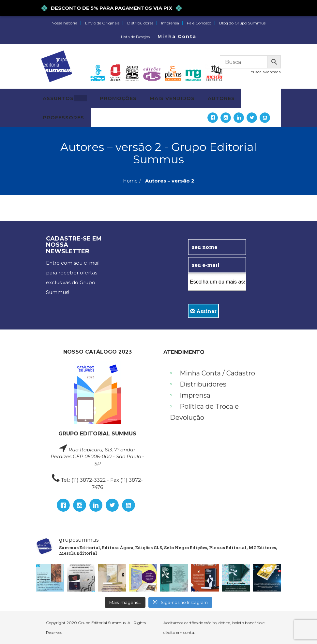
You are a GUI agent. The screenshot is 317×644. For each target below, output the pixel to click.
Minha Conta (177, 37)
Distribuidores (140, 23)
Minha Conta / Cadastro (217, 373)
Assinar (203, 311)
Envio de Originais (102, 23)
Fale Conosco (199, 23)
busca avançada (266, 72)
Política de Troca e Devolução (204, 412)
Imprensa (170, 23)
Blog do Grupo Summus (242, 23)
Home (130, 181)
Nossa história (64, 23)
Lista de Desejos (135, 37)
